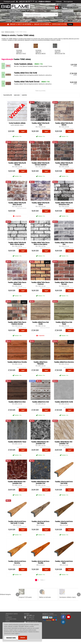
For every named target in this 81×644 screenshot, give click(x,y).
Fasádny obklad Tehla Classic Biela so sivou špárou (41, 247)
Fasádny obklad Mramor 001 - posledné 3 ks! (40, 447)
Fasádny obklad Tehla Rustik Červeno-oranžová (41, 167)
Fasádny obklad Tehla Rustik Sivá (41, 127)
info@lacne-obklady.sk (44, 2)
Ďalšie (70, 24)
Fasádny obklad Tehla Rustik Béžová (64, 127)
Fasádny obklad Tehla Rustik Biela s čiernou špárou (17, 247)
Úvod (3, 32)
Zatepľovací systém (59, 24)
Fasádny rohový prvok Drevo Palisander (64, 527)
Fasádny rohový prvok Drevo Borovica (17, 567)
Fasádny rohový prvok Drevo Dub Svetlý (64, 487)
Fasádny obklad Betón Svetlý (64, 406)
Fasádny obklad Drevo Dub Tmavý (64, 327)
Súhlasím (23, 638)
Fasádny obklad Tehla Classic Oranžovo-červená (17, 327)
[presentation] (18, 600)
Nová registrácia (68, 2)
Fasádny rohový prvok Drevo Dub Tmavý (40, 527)
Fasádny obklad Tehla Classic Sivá (64, 247)
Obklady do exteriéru (42, 24)
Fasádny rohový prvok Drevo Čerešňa (40, 567)
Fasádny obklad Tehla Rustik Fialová (41, 207)
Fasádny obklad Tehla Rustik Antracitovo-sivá (64, 207)
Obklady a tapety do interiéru (21, 24)
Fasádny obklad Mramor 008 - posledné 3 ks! (40, 487)
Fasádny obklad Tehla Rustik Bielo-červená (17, 207)
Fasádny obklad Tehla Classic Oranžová (41, 287)
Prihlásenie (59, 2)
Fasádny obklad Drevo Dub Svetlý (40, 327)
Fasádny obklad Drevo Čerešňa (17, 366)
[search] (56, 15)
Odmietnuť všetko (11, 638)
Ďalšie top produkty (40, 94)
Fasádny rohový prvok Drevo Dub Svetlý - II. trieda (17, 527)
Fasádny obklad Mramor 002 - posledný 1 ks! (64, 447)
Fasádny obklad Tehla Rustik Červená (17, 167)
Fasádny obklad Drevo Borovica (64, 366)
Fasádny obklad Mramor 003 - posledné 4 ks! (17, 487)
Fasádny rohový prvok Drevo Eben (64, 567)
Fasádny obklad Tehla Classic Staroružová (17, 287)
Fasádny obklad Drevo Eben (17, 406)
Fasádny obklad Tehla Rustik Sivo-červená (64, 167)
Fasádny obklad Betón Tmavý (17, 446)
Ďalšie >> (43, 585)
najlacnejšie (17, 98)
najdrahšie (24, 98)
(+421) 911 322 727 (28, 2)
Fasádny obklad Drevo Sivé (41, 406)
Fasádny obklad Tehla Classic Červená (64, 287)
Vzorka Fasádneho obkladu (17, 126)
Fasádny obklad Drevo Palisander (40, 367)
